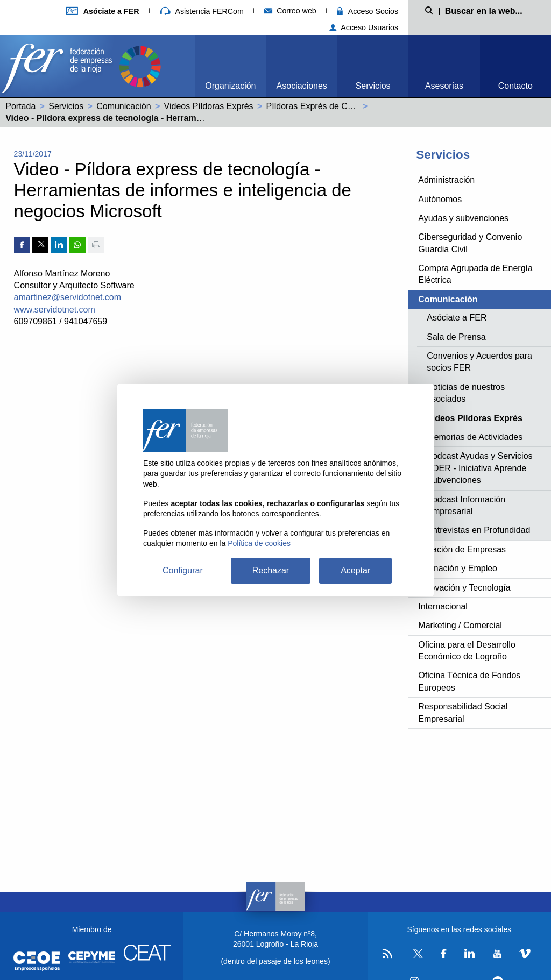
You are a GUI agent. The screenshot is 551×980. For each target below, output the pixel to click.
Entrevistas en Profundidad (478, 530)
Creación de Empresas (462, 549)
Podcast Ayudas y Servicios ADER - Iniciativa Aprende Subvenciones (479, 468)
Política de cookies (259, 543)
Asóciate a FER (457, 318)
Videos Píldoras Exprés (209, 106)
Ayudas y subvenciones (463, 218)
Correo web (290, 11)
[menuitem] (230, 66)
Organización (230, 86)
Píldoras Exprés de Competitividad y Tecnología (358, 106)
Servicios (373, 86)
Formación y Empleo (458, 568)
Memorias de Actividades (475, 437)
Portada (20, 106)
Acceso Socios (368, 11)
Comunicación (123, 106)
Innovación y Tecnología (464, 588)
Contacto (515, 86)
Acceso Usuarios (364, 27)
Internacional (443, 606)
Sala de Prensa (456, 337)
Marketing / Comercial (460, 625)
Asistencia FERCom (202, 11)
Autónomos (440, 199)
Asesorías (444, 86)
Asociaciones (302, 86)
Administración (446, 180)
